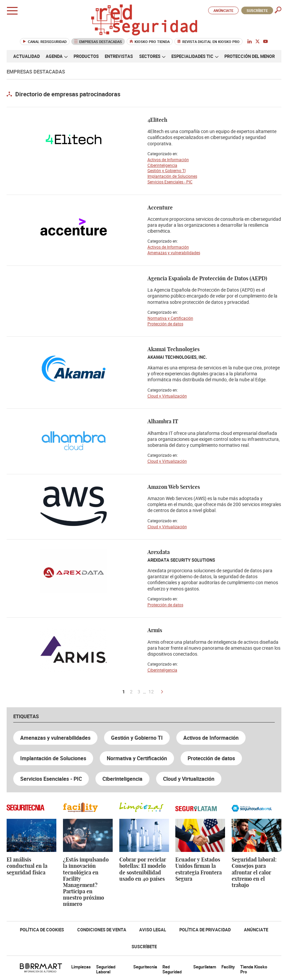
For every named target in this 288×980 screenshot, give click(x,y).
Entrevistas (119, 56)
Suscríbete (257, 10)
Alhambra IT (163, 422)
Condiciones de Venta (102, 930)
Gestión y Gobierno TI (167, 170)
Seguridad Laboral (106, 969)
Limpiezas (81, 967)
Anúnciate (223, 10)
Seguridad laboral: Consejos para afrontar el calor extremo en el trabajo (254, 873)
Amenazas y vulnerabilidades (174, 253)
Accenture (160, 208)
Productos (86, 56)
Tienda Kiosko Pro (254, 969)
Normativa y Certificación (170, 318)
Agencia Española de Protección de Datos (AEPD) (207, 279)
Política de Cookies (42, 930)
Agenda (57, 56)
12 (151, 692)
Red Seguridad (172, 969)
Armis (155, 630)
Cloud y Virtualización (167, 396)
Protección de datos (165, 324)
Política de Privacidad (205, 930)
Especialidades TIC (195, 56)
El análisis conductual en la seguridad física (27, 866)
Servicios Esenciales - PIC (170, 182)
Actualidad (27, 56)
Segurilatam (205, 967)
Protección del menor (250, 56)
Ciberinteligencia (162, 165)
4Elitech (157, 120)
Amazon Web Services (174, 487)
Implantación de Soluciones (172, 176)
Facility (228, 967)
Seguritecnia (145, 967)
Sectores (152, 56)
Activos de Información (168, 160)
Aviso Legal (153, 930)
